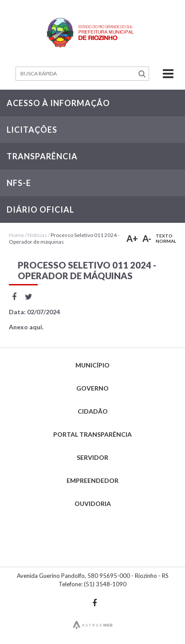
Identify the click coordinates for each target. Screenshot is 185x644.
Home (16, 235)
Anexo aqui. (26, 327)
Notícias (37, 235)
